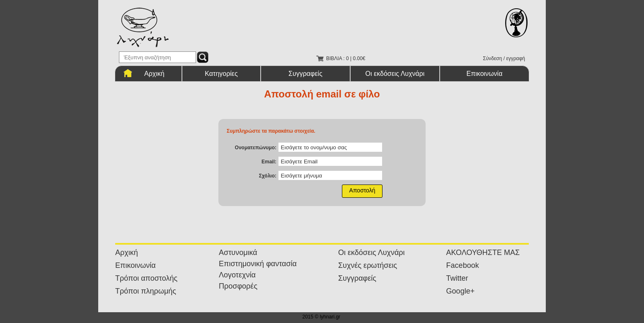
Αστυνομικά (238, 253)
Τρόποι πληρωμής (146, 291)
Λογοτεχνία (237, 275)
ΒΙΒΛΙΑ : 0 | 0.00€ (346, 58)
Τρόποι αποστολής (146, 278)
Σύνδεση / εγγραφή (504, 58)
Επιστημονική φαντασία (258, 264)
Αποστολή (362, 190)
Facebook (463, 265)
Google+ (461, 291)
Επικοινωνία (485, 74)
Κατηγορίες (221, 74)
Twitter (457, 278)
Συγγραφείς (305, 74)
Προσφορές (238, 286)
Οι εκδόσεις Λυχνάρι (395, 74)
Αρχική (154, 74)
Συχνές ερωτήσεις (368, 265)
